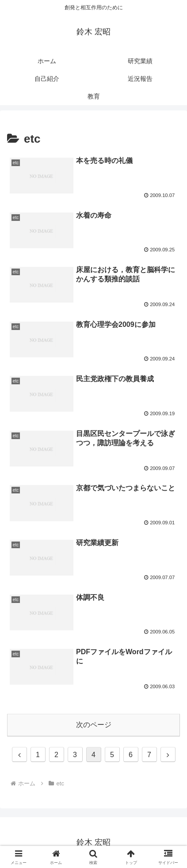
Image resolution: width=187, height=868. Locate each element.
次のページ (94, 725)
